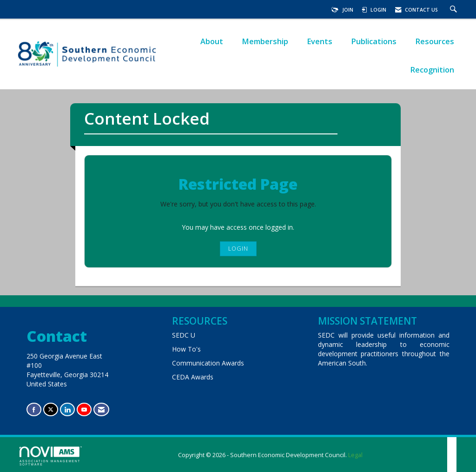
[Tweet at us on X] (51, 409)
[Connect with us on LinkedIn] (67, 409)
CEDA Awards (193, 377)
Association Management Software (51, 456)
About (212, 41)
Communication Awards (208, 363)
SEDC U (184, 335)
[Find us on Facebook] (34, 409)
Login (238, 249)
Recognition (432, 70)
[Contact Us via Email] (101, 409)
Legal (355, 455)
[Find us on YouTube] (84, 409)
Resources (435, 41)
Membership (265, 41)
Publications (374, 41)
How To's (186, 349)
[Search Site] (455, 10)
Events (320, 41)
